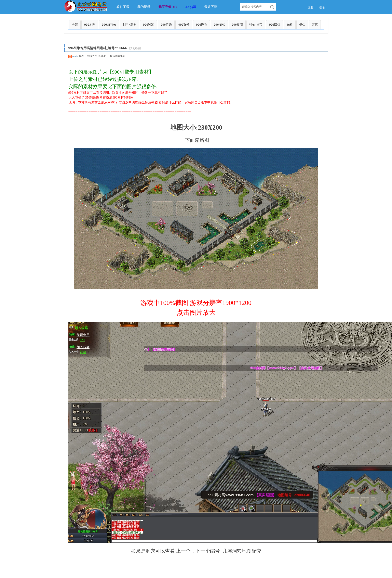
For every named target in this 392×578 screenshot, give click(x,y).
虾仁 (302, 24)
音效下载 (211, 7)
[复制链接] (135, 48)
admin (75, 56)
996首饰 (166, 24)
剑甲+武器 (130, 24)
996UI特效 (109, 24)
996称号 (184, 24)
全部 (75, 24)
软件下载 (123, 7)
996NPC (219, 24)
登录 (322, 7)
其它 (315, 24)
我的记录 (144, 7)
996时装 (148, 24)
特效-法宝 (256, 24)
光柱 (290, 24)
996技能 (237, 24)
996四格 (275, 24)
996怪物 (201, 24)
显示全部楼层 (117, 56)
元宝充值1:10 (168, 7)
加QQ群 (191, 7)
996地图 (90, 24)
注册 (310, 7)
